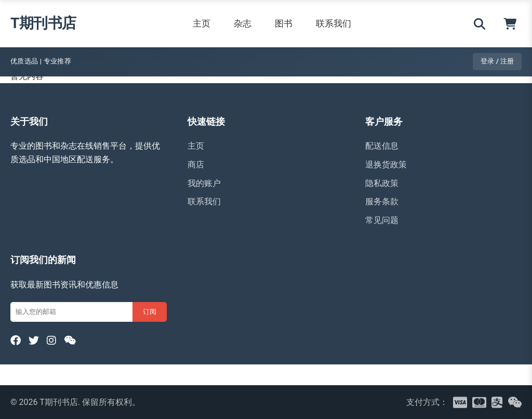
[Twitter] (34, 341)
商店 (196, 165)
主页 (202, 23)
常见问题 (382, 220)
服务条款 (382, 201)
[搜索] (480, 24)
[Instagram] (51, 341)
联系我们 (334, 23)
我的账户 (204, 183)
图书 (284, 23)
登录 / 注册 (497, 61)
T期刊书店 (43, 23)
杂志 (243, 23)
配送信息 (382, 146)
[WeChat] (70, 341)
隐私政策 (382, 183)
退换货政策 (386, 165)
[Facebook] (16, 341)
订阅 (150, 312)
